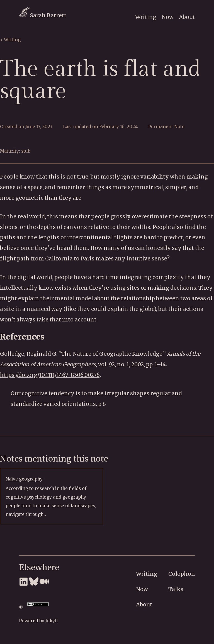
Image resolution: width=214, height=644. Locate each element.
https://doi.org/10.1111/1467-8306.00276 (50, 375)
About (187, 17)
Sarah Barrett (43, 15)
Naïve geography (24, 479)
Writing (146, 17)
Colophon (182, 574)
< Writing (10, 40)
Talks (176, 589)
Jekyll (52, 621)
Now (168, 17)
